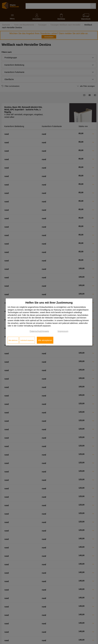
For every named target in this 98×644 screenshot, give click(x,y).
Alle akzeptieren (45, 340)
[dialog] (49, 322)
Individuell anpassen (27, 340)
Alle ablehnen (13, 340)
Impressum (63, 331)
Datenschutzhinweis (39, 331)
